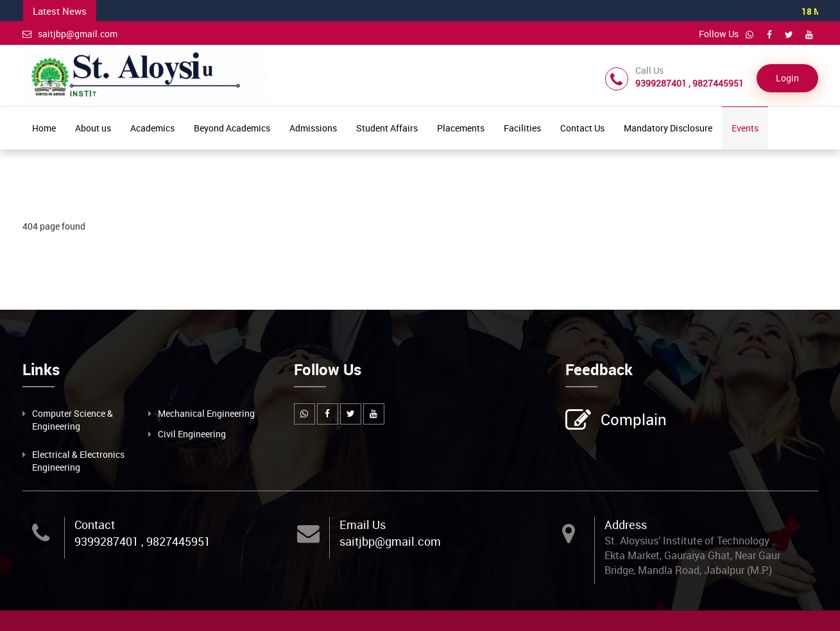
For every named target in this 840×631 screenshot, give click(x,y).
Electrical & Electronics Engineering (78, 461)
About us (93, 128)
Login (787, 78)
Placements (461, 128)
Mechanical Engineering (206, 413)
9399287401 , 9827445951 (142, 541)
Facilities (522, 128)
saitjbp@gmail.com (70, 34)
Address (626, 525)
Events (745, 128)
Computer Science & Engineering (73, 420)
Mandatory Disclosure (668, 128)
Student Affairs (387, 128)
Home (44, 128)
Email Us (363, 525)
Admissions (313, 128)
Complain (632, 421)
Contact (95, 525)
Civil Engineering (192, 434)
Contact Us (582, 128)
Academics (152, 128)
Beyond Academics (232, 128)
